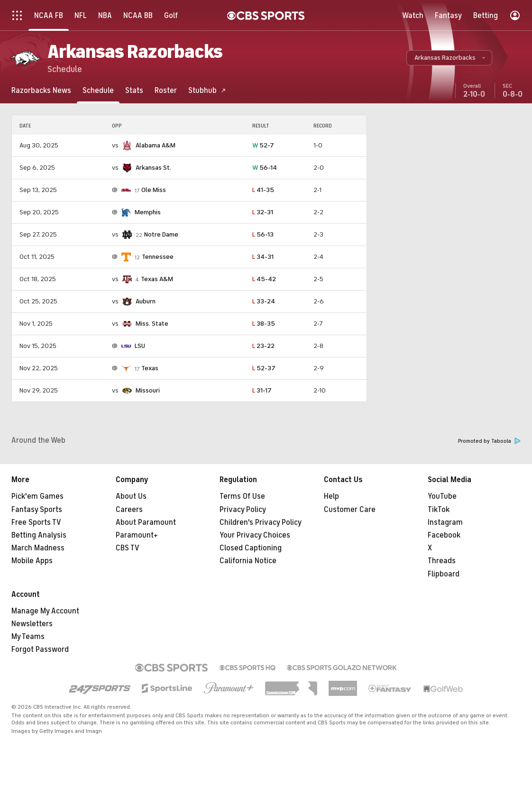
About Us (131, 496)
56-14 (265, 168)
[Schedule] (98, 90)
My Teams (28, 637)
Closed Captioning (251, 548)
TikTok (439, 510)
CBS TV (128, 548)
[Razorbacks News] (41, 90)
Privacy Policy (243, 510)
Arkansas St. (153, 168)
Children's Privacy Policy (261, 522)
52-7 (263, 145)
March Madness (38, 548)
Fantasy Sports (37, 510)
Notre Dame (161, 234)
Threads (442, 561)
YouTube (442, 496)
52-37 (264, 368)
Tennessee (158, 257)
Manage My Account (45, 611)
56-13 (263, 234)
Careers (129, 510)
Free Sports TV (36, 522)
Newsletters (32, 624)
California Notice (248, 561)
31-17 (262, 390)
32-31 (263, 212)
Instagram (445, 522)
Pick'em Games (37, 496)
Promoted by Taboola (489, 441)
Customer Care (350, 510)
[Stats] (134, 90)
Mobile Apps (32, 561)
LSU (140, 346)
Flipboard (444, 574)
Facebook (444, 535)
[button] (449, 58)
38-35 (264, 324)
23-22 (263, 346)
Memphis (148, 212)
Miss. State (152, 324)
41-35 (263, 190)
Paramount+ (137, 535)
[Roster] (166, 90)
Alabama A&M (156, 145)
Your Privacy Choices (255, 535)
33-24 (264, 301)
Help (331, 496)
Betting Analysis (39, 535)
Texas (150, 368)
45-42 (264, 279)
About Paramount (146, 522)
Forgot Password (40, 649)
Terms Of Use (242, 496)
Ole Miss (154, 190)
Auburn (146, 301)
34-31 (263, 257)
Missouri (148, 390)
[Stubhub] (207, 90)
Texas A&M (157, 279)
